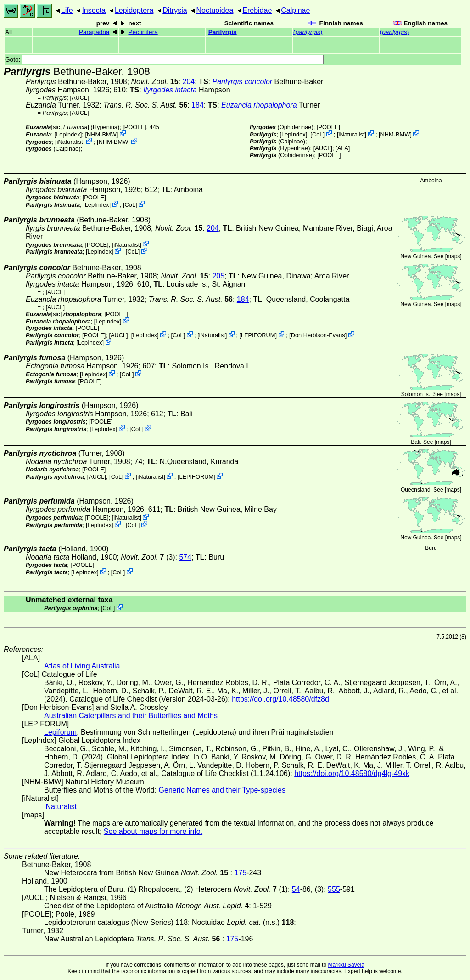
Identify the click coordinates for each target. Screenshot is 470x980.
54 (296, 889)
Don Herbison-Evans (318, 335)
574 (185, 557)
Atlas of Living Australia (82, 666)
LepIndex (68, 134)
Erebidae (257, 10)
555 (334, 889)
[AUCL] (79, 98)
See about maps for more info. (153, 831)
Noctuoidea (215, 10)
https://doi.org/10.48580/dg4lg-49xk (352, 773)
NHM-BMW (102, 134)
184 (198, 105)
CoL (317, 134)
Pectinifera (143, 32)
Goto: (164, 59)
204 (189, 82)
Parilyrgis (223, 32)
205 (218, 276)
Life (67, 10)
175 (240, 873)
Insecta (94, 10)
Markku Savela (346, 965)
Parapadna (94, 32)
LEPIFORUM (258, 335)
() (308, 32)
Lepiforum (60, 732)
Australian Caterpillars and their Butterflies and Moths (131, 716)
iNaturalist (70, 142)
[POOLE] (134, 127)
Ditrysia (175, 10)
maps (453, 256)
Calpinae (295, 10)
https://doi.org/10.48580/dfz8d (280, 699)
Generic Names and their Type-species (222, 790)
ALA (343, 148)
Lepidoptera (134, 10)
